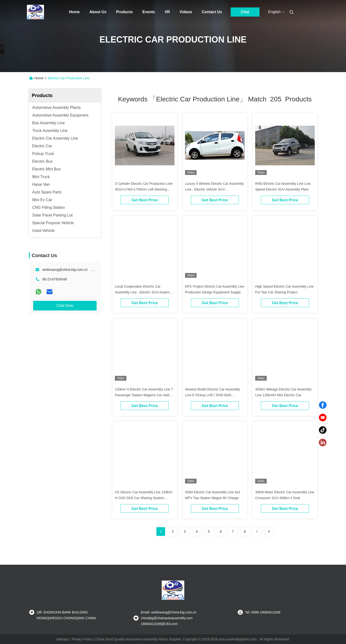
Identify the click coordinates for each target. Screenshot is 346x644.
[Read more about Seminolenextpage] (257, 532)
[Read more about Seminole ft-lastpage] (269, 532)
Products (124, 12)
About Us (98, 12)
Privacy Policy (82, 639)
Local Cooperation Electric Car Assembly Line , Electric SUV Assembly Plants (144, 292)
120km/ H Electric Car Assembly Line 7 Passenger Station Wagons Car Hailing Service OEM (144, 395)
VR (167, 12)
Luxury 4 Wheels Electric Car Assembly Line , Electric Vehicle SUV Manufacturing (214, 189)
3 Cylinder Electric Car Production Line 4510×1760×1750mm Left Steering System (144, 189)
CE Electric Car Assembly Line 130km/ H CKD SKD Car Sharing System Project (144, 498)
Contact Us (212, 12)
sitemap (62, 639)
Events (148, 12)
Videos (186, 12)
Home (74, 12)
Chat (245, 12)
